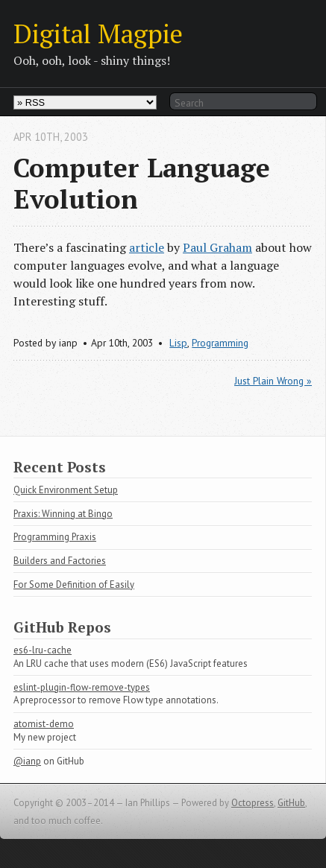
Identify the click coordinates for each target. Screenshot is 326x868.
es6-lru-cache (43, 650)
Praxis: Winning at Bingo (63, 514)
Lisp (178, 343)
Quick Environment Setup (66, 490)
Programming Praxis (55, 537)
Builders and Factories (60, 561)
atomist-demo (44, 724)
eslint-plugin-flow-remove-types (82, 687)
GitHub (291, 803)
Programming (220, 343)
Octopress (253, 803)
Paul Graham (217, 247)
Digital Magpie (98, 33)
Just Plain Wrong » (273, 381)
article (147, 247)
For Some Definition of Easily (74, 585)
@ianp (27, 761)
